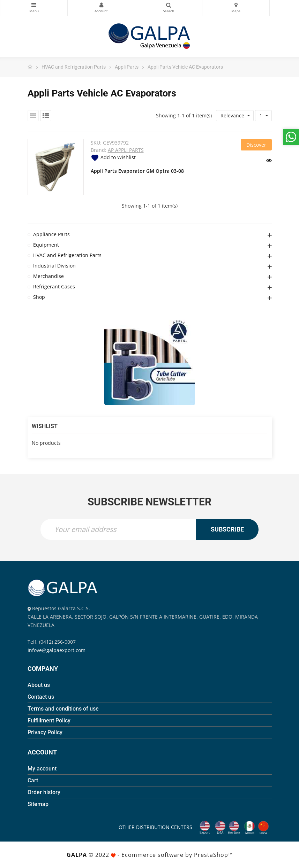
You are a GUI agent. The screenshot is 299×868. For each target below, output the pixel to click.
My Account (101, 5)
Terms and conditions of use (63, 709)
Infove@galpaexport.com (57, 650)
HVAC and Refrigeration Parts (67, 255)
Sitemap (38, 804)
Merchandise (48, 276)
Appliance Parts (51, 234)
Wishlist (45, 426)
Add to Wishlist (113, 157)
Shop (39, 297)
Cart (33, 780)
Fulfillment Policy (49, 720)
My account (42, 769)
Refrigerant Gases (54, 286)
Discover (256, 145)
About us (39, 685)
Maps (236, 5)
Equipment (46, 245)
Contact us (41, 697)
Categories (34, 5)
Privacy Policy (45, 732)
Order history (44, 792)
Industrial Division (54, 266)
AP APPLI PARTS (126, 150)
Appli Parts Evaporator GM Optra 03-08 (137, 171)
